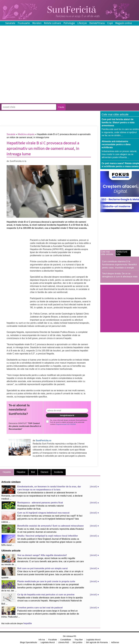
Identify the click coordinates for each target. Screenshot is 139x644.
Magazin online (124, 23)
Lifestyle (82, 23)
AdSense (115, 642)
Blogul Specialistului (29, 642)
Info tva (42, 640)
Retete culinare (52, 23)
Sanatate (10, 23)
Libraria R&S (64, 642)
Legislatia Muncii (93, 640)
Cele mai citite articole (107, 253)
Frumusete (24, 23)
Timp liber (79, 640)
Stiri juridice (77, 642)
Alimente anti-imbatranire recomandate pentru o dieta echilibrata (116, 144)
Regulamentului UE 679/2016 (66, 424)
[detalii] (93, 487)
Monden (37, 23)
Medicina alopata (26, 134)
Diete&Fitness (97, 23)
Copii (110, 23)
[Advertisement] (32, 83)
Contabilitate (66, 640)
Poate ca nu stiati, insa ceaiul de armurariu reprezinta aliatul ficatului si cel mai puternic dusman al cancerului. (43, 529)
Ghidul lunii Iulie (122, 253)
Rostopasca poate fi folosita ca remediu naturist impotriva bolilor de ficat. (32, 506)
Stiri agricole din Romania (97, 642)
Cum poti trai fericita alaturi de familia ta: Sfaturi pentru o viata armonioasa (118, 122)
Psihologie (69, 23)
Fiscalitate (53, 640)
